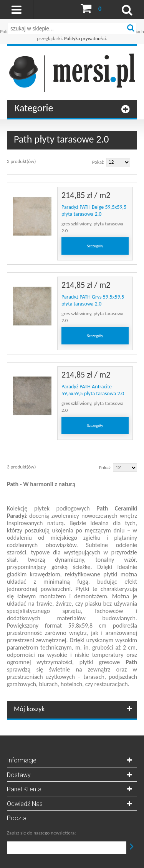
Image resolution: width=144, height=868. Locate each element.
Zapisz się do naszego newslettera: (41, 833)
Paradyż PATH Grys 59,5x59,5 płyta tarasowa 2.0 (93, 300)
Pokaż (98, 162)
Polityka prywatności (85, 38)
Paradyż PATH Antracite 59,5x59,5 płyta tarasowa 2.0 (93, 390)
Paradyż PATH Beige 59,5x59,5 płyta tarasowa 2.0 (94, 211)
